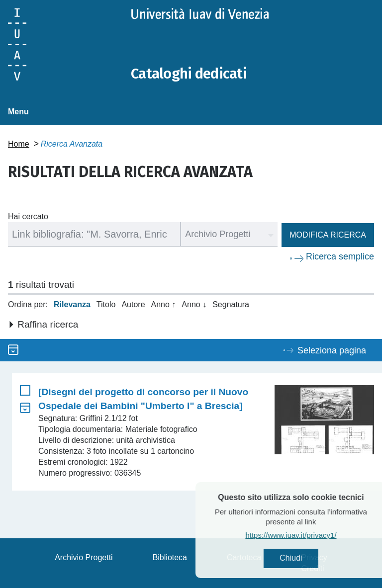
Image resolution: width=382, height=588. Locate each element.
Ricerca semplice (340, 256)
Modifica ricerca (328, 235)
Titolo (106, 304)
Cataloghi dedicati (191, 74)
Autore (133, 304)
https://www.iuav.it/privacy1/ (308, 536)
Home (19, 144)
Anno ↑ (164, 304)
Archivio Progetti (84, 557)
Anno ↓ (194, 304)
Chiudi (308, 558)
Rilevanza (72, 304)
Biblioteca (170, 557)
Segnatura (231, 304)
